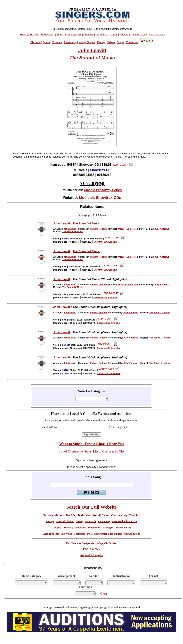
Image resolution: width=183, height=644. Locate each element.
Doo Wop (34, 34)
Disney (101, 42)
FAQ (86, 549)
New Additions (132, 534)
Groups (56, 528)
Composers (80, 528)
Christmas (125, 34)
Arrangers (108, 528)
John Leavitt (92, 50)
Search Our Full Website (92, 507)
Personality (70, 42)
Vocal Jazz (102, 34)
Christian (89, 34)
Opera (46, 42)
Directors (67, 528)
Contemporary (73, 34)
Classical (35, 42)
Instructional (140, 34)
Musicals (57, 42)
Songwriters (94, 528)
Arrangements (157, 34)
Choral (114, 34)
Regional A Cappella (91, 555)
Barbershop (48, 34)
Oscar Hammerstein (128, 229)
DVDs (90, 534)
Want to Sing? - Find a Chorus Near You (91, 444)
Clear (104, 594)
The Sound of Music (92, 58)
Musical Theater (65, 521)
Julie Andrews (162, 229)
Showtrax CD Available (105, 242)
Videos (111, 42)
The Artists (132, 42)
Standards (91, 521)
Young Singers (87, 42)
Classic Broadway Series (103, 190)
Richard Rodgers (99, 229)
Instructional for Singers (109, 534)
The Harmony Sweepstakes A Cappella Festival (91, 543)
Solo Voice (66, 534)
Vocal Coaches (124, 528)
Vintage (50, 521)
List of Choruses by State (75, 451)
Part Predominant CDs (125, 521)
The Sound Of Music (73, 231)
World (60, 34)
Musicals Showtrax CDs (100, 198)
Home (23, 34)
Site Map (95, 549)
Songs (121, 42)
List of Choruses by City (109, 451)
